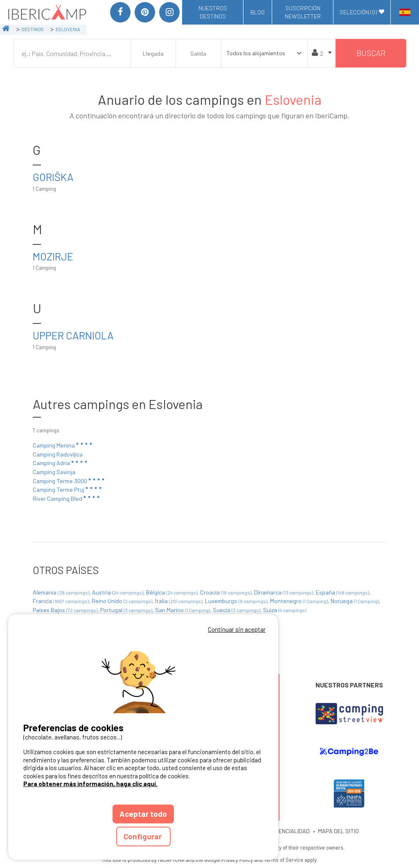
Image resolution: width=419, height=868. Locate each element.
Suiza (285, 610)
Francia (61, 601)
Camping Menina (63, 445)
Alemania (62, 592)
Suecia (237, 610)
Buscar (371, 53)
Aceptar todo (143, 814)
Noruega (355, 601)
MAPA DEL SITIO (338, 831)
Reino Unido (123, 601)
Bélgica (172, 592)
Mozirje (53, 256)
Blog (258, 12)
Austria (118, 592)
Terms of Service (284, 860)
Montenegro (300, 601)
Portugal (127, 610)
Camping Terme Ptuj (68, 489)
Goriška (53, 177)
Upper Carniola (73, 335)
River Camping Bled (67, 498)
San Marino (183, 610)
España (343, 592)
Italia (179, 601)
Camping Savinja (54, 472)
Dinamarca (284, 592)
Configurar (143, 836)
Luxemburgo (237, 601)
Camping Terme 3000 (69, 481)
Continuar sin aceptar (237, 629)
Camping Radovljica (58, 454)
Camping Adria (61, 463)
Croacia (226, 592)
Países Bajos (66, 610)
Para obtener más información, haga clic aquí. (90, 784)
